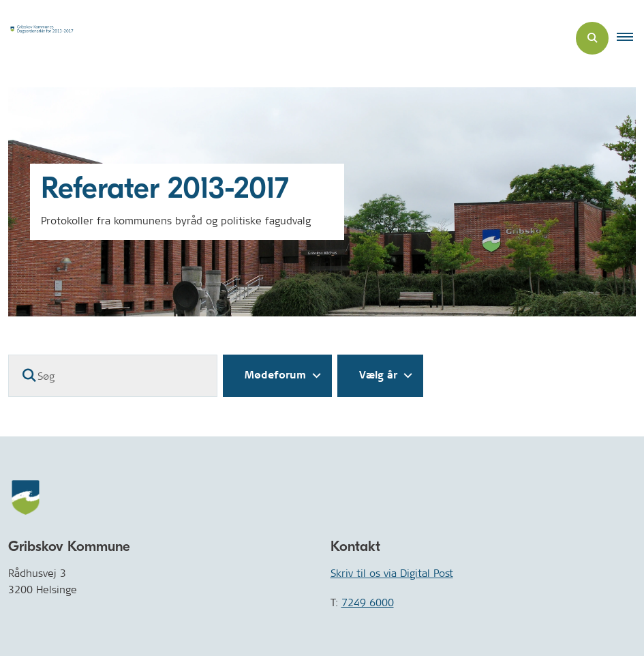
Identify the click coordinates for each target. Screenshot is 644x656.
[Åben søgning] (592, 38)
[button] (630, 38)
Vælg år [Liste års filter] (378, 375)
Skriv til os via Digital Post (392, 573)
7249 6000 (368, 602)
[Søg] (113, 376)
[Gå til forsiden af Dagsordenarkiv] (45, 38)
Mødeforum (275, 375)
